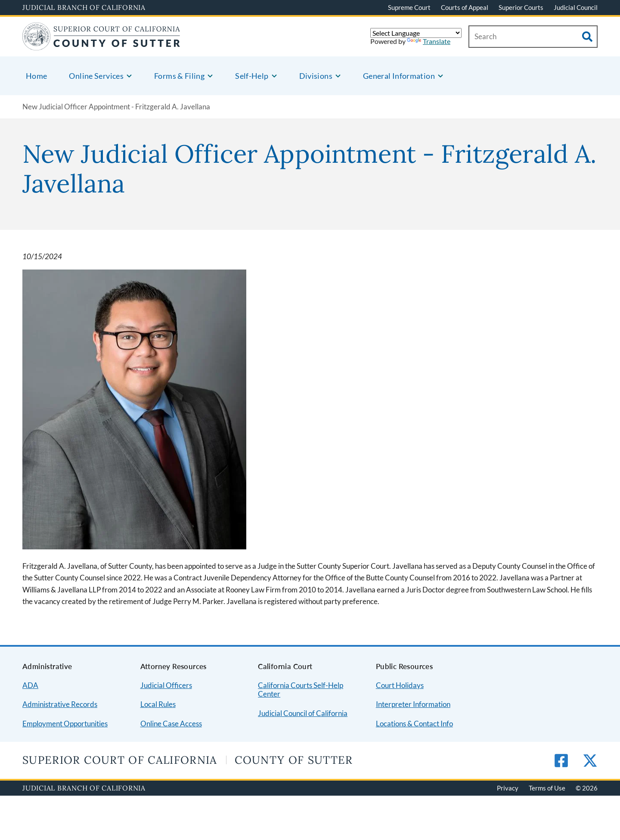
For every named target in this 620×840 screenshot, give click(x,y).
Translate (429, 41)
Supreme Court (409, 7)
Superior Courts (521, 7)
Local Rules (158, 704)
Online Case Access (171, 724)
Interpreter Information (413, 704)
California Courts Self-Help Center (301, 690)
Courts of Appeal (465, 7)
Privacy (508, 788)
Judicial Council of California (303, 713)
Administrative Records (60, 704)
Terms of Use (547, 788)
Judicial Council (576, 7)
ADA (30, 685)
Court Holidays (400, 685)
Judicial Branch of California (84, 7)
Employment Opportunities (65, 724)
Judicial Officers (166, 685)
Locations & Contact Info (414, 724)
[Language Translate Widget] (416, 33)
